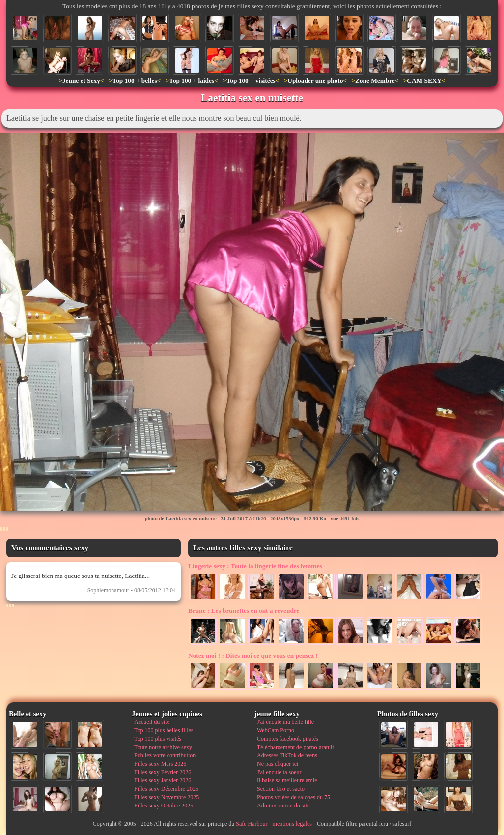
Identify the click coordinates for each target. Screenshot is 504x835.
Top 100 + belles (134, 80)
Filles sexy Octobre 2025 (164, 806)
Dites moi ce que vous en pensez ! (253, 655)
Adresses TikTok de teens (287, 755)
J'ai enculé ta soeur (279, 772)
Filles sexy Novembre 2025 (167, 797)
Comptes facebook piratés (288, 739)
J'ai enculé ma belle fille (285, 722)
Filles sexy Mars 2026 (160, 764)
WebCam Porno (276, 730)
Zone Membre (375, 80)
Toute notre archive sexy (163, 747)
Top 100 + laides (192, 80)
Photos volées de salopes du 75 (294, 797)
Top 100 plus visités (158, 739)
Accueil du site (152, 722)
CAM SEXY (424, 80)
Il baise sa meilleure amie (287, 780)
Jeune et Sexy (81, 80)
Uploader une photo (315, 80)
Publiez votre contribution (165, 755)
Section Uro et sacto (281, 789)
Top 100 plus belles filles (164, 730)
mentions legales (292, 824)
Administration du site (283, 806)
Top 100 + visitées (251, 80)
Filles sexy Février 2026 (163, 772)
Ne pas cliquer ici (278, 764)
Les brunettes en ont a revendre (244, 611)
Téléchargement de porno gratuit (295, 747)
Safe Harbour (252, 824)
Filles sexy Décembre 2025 (166, 789)
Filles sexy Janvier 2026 (163, 780)
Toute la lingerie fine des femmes (255, 566)
